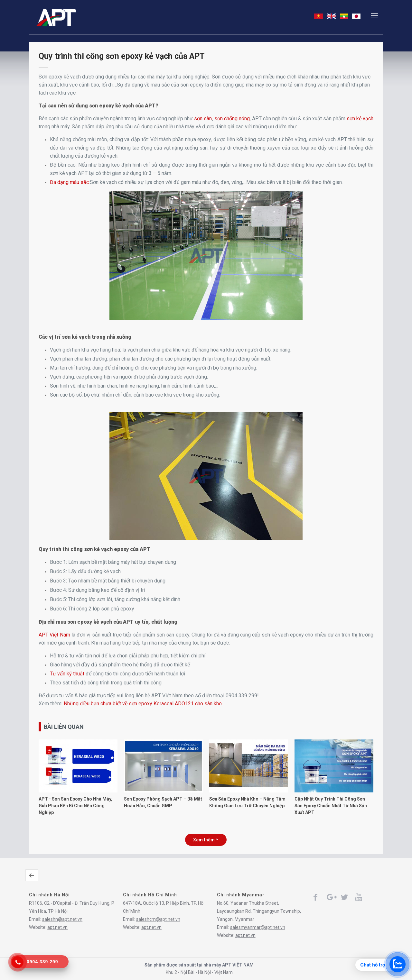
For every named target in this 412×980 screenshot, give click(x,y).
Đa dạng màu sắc (69, 182)
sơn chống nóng (232, 119)
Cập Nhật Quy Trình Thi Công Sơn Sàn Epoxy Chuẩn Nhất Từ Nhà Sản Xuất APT (331, 806)
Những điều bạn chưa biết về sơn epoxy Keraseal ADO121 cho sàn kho (143, 704)
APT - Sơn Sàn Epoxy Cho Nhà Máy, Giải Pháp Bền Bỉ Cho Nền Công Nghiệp (75, 806)
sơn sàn (203, 119)
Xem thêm (206, 840)
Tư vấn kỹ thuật (67, 674)
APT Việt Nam (54, 635)
